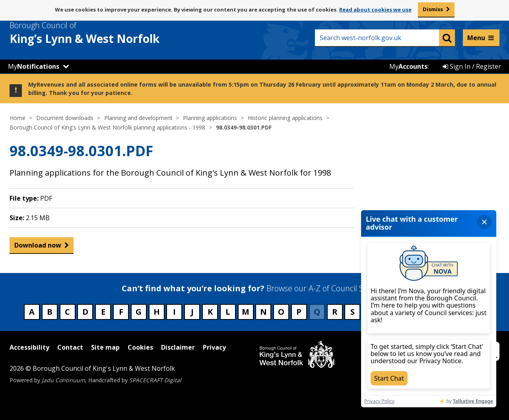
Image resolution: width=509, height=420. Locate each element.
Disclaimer (178, 347)
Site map (105, 347)
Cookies (140, 347)
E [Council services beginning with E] (103, 312)
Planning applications (210, 118)
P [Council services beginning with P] (299, 312)
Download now (38, 247)
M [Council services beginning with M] (246, 312)
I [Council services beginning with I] (174, 312)
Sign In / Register (472, 66)
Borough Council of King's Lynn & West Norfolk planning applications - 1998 (107, 127)
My (34, 66)
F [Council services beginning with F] (121, 312)
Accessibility (29, 347)
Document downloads (65, 118)
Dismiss (433, 9)
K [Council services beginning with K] (210, 312)
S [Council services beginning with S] (353, 312)
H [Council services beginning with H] (157, 312)
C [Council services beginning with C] (67, 312)
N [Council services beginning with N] (263, 312)
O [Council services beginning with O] (281, 312)
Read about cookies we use (375, 10)
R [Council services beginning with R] (335, 312)
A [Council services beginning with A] (32, 312)
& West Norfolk (99, 33)
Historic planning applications (285, 118)
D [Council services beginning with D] (85, 312)
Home (17, 118)
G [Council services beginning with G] (139, 312)
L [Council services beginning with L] (228, 312)
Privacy (214, 347)
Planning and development (138, 118)
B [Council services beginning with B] (50, 312)
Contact (70, 347)
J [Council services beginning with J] (192, 312)
